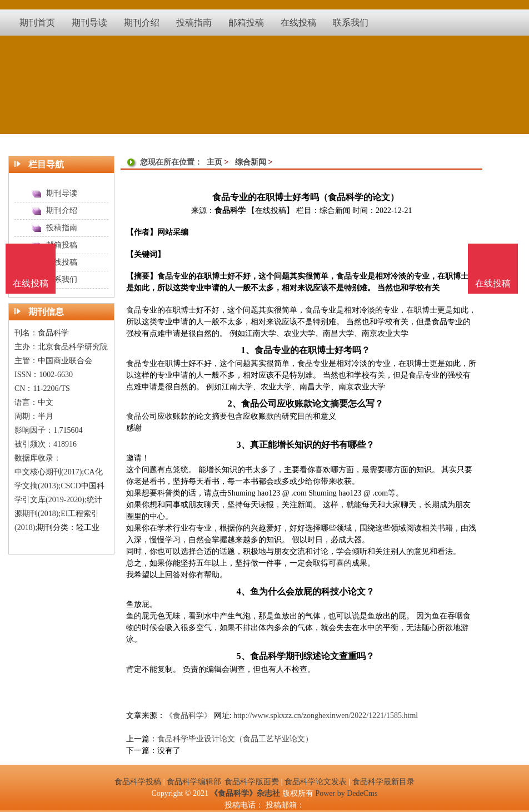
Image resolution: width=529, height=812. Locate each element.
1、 (247, 350)
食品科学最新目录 (383, 782)
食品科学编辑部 (194, 782)
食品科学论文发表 (316, 782)
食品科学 (230, 211)
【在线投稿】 (271, 211)
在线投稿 (493, 283)
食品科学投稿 (138, 782)
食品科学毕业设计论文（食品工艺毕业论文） (235, 739)
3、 (243, 445)
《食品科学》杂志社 (245, 793)
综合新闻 (251, 162)
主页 (214, 162)
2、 (234, 403)
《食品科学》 (188, 716)
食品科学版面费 (252, 782)
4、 (243, 591)
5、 (243, 656)
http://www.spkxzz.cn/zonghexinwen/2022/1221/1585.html (326, 716)
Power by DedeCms (346, 793)
